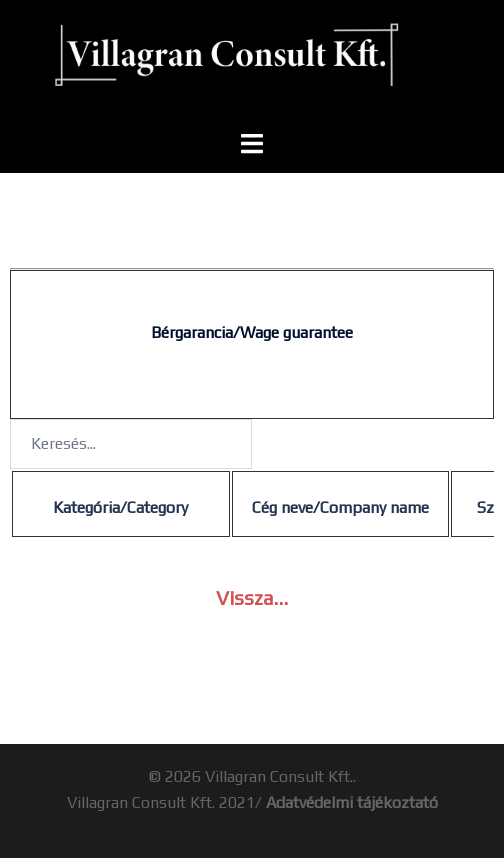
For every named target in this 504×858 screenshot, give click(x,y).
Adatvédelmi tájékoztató (352, 802)
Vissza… (252, 597)
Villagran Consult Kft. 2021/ (166, 802)
